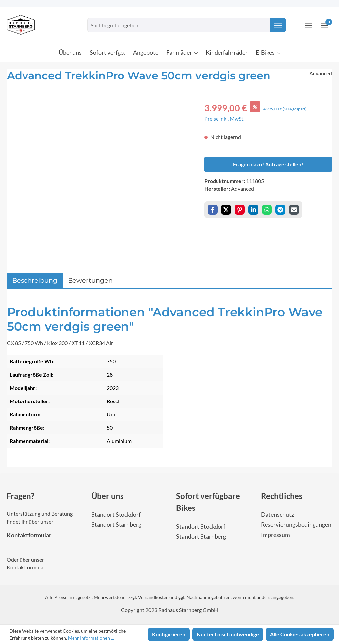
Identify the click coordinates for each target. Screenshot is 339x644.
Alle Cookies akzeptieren (300, 634)
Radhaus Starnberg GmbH (188, 610)
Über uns (107, 496)
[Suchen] (278, 25)
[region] (99, 173)
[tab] (35, 280)
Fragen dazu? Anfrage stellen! (268, 164)
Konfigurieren (169, 634)
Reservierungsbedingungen (296, 525)
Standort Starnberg (116, 525)
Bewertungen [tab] (90, 280)
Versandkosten (153, 597)
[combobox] (179, 25)
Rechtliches (282, 496)
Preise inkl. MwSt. (224, 118)
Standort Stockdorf (116, 515)
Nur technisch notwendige (228, 634)
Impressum (275, 535)
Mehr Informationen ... (91, 638)
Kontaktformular (29, 535)
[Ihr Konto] (309, 25)
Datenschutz (277, 515)
